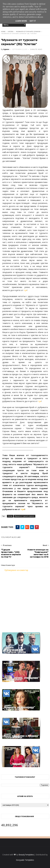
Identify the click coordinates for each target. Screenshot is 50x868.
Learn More (21, 21)
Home (3, 32)
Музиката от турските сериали (28, 32)
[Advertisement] (25, 600)
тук (25, 290)
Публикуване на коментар (16, 570)
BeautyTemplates (26, 855)
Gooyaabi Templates (25, 860)
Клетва (11, 32)
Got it (33, 21)
